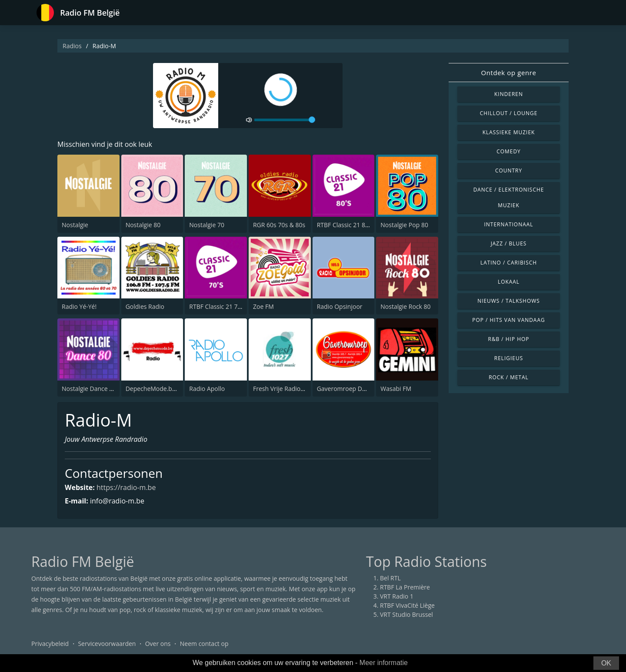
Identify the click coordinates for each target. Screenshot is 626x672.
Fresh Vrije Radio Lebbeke (290, 389)
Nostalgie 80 (143, 225)
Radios (72, 46)
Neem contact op (204, 644)
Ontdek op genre (508, 73)
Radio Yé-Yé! (79, 306)
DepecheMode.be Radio (160, 389)
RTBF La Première (405, 587)
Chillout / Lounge (509, 113)
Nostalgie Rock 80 (405, 306)
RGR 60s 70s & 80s (279, 225)
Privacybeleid (50, 644)
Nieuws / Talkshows (509, 301)
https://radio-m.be (126, 487)
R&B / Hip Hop (509, 339)
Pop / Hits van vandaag (508, 320)
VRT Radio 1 (397, 596)
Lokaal (509, 282)
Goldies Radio (145, 306)
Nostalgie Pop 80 (404, 225)
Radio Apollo (207, 389)
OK (606, 663)
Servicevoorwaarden (107, 644)
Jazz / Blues (509, 243)
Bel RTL (390, 578)
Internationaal (509, 224)
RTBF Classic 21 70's (217, 306)
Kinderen (509, 94)
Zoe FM (263, 306)
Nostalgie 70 (207, 225)
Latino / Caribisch (509, 263)
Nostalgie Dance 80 (89, 389)
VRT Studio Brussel (406, 614)
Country (509, 170)
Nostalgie (75, 225)
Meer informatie (384, 663)
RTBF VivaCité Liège (407, 605)
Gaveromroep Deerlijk (348, 389)
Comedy (509, 151)
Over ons (158, 644)
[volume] (285, 120)
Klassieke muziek (509, 132)
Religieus (509, 358)
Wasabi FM (396, 389)
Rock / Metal (509, 377)
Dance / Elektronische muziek (509, 197)
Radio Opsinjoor (340, 306)
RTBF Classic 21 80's (345, 225)
